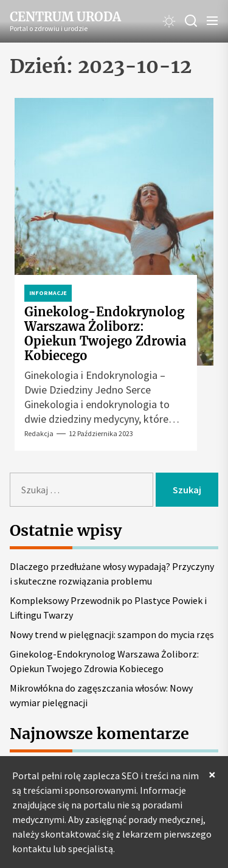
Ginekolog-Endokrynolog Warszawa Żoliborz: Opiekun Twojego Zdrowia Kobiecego (105, 334)
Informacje (48, 293)
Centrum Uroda (65, 17)
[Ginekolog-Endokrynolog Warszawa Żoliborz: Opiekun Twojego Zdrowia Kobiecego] (114, 232)
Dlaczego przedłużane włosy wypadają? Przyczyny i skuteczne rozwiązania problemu (112, 574)
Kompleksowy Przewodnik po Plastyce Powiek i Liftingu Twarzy (108, 608)
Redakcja (39, 433)
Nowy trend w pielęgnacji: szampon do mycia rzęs (112, 634)
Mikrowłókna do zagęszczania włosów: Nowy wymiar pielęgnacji (101, 695)
